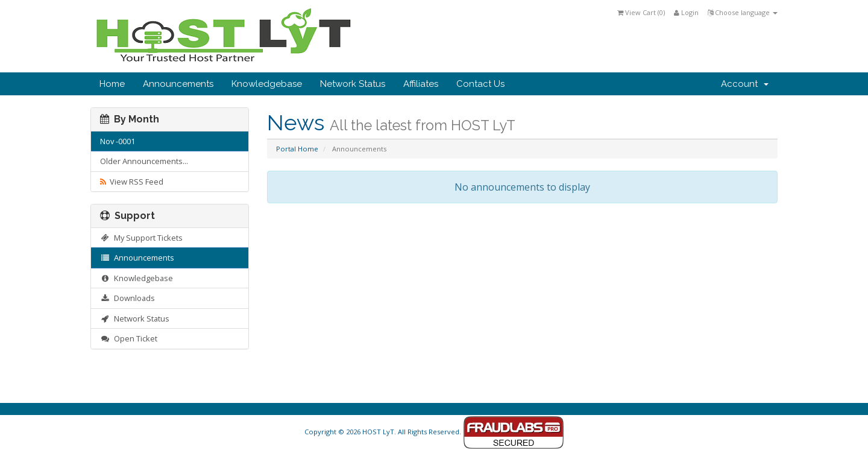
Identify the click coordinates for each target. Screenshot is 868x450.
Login (686, 12)
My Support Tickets (141, 238)
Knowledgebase (267, 84)
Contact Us (480, 84)
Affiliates (421, 84)
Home (112, 84)
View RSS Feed (132, 182)
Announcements (178, 84)
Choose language (743, 12)
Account (745, 84)
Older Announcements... (144, 161)
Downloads (127, 298)
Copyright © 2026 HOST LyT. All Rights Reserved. (434, 432)
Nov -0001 (118, 141)
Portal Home (297, 149)
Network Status (353, 84)
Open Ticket (129, 338)
